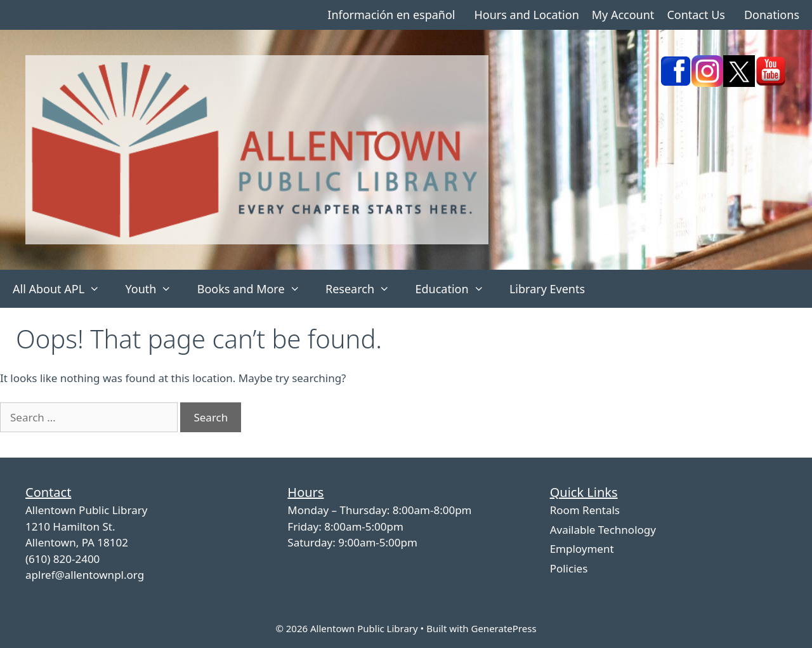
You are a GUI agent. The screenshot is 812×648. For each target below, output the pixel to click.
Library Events (547, 289)
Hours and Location (526, 15)
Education (456, 289)
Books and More (255, 289)
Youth (154, 289)
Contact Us (696, 15)
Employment (582, 549)
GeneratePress (503, 628)
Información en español (391, 15)
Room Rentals (585, 510)
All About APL (62, 289)
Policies (569, 568)
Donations (772, 15)
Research (364, 289)
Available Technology (603, 530)
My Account (623, 15)
